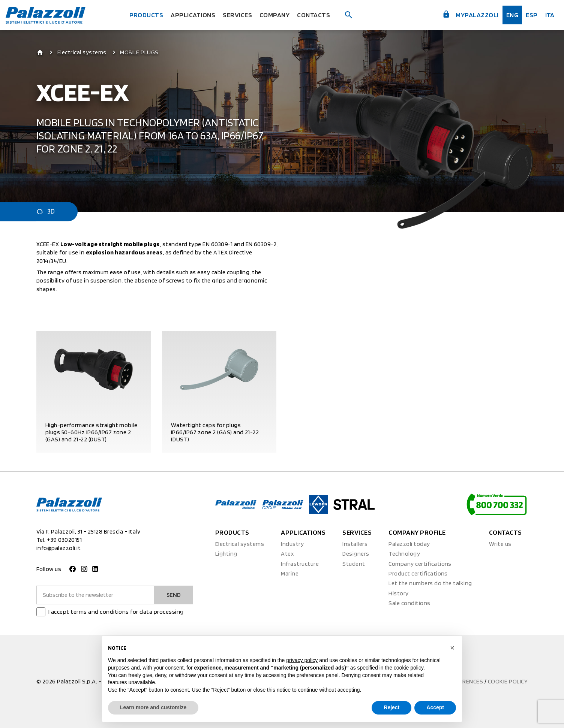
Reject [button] (391, 707)
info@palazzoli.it (58, 548)
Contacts (313, 15)
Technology (404, 554)
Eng (512, 15)
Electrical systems (82, 52)
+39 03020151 (64, 540)
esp (532, 15)
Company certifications (420, 564)
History (398, 593)
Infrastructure (300, 564)
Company (274, 15)
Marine (290, 573)
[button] (452, 648)
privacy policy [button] (302, 660)
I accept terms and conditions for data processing (116, 612)
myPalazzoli (470, 14)
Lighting (226, 554)
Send (174, 595)
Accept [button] (435, 707)
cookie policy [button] (409, 668)
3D (46, 212)
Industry (292, 544)
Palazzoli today (409, 544)
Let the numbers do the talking (430, 583)
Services (237, 15)
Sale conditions (409, 603)
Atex (287, 554)
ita (550, 15)
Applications (193, 15)
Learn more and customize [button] (153, 707)
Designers (356, 554)
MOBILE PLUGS (139, 52)
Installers (355, 544)
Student (354, 564)
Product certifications (418, 573)
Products (146, 15)
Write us (500, 544)
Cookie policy (508, 681)
